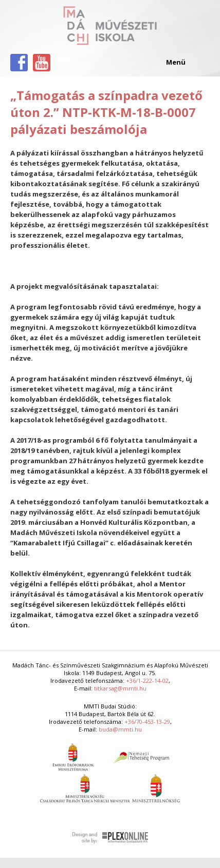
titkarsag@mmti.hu (120, 688)
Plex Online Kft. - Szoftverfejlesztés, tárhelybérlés (110, 838)
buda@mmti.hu (120, 729)
